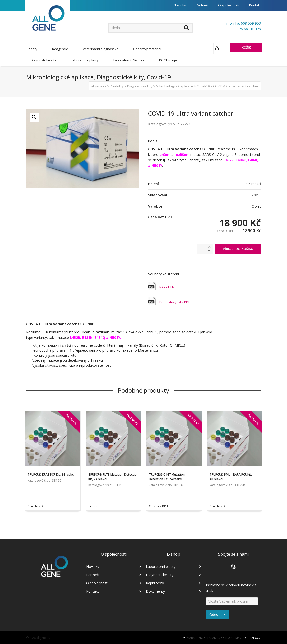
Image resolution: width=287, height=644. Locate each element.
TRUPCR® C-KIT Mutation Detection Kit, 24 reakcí (167, 477)
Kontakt (254, 5)
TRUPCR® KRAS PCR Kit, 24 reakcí (51, 474)
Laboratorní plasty (161, 566)
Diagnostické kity (160, 575)
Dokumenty (155, 591)
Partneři (199, 5)
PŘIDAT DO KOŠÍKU (238, 248)
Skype (233, 566)
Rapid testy (155, 583)
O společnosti (227, 5)
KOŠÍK (230, 60)
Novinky (176, 5)
